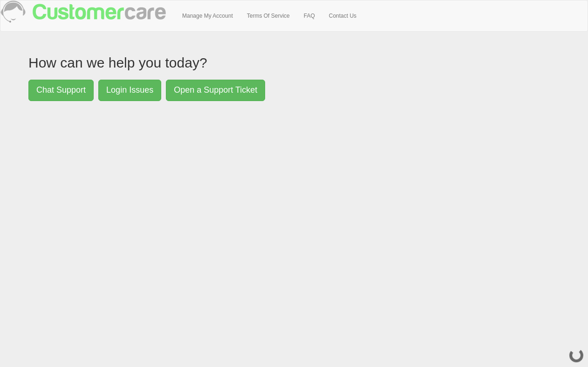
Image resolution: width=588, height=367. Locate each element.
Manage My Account (208, 16)
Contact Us (343, 16)
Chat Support (61, 90)
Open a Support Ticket (215, 90)
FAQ (309, 16)
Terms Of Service (268, 16)
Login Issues (130, 90)
